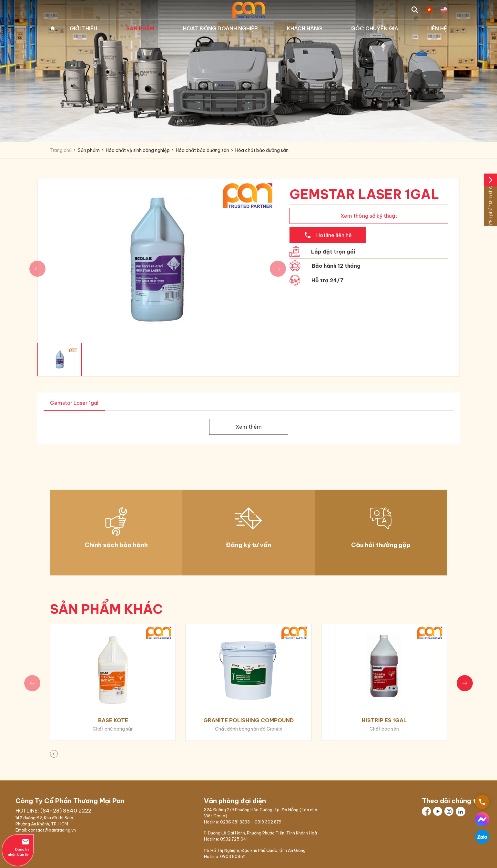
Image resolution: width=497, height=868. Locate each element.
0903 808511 (233, 856)
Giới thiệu (83, 28)
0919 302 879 (268, 822)
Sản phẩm (140, 28)
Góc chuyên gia (375, 28)
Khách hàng (304, 28)
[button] (465, 683)
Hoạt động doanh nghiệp (220, 28)
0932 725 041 (234, 839)
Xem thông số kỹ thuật (369, 216)
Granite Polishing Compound (249, 720)
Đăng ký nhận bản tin (18, 847)
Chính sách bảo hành (116, 545)
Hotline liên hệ (328, 235)
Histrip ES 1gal (384, 720)
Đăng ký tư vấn (249, 545)
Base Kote (113, 720)
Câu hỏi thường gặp (381, 545)
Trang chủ (53, 28)
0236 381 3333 (235, 822)
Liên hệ (437, 28)
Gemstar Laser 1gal (74, 403)
